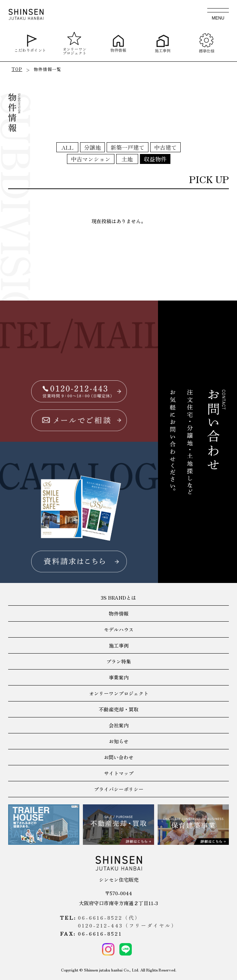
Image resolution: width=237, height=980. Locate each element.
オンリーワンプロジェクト (74, 43)
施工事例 (163, 43)
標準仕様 (207, 43)
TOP (17, 69)
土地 (127, 159)
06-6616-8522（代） (109, 918)
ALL (67, 147)
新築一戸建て (128, 147)
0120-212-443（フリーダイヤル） (128, 925)
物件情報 (119, 43)
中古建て (165, 147)
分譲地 (92, 147)
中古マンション (91, 159)
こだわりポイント (30, 43)
